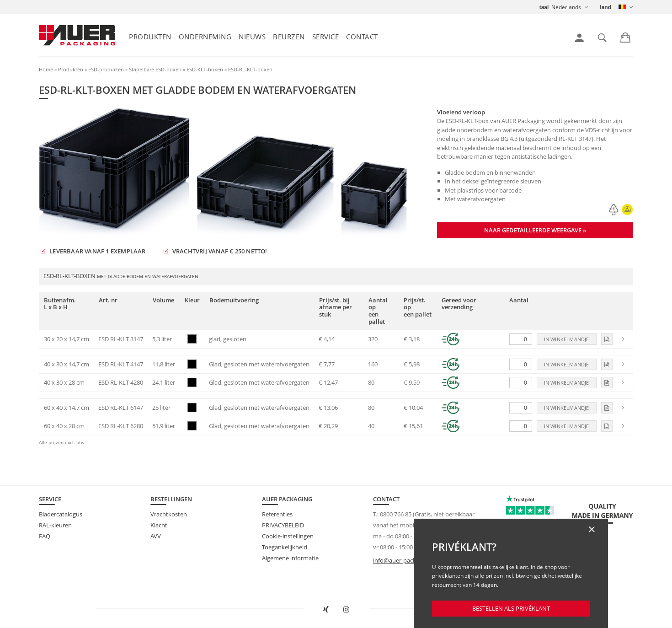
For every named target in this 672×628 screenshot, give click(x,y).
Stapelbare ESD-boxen (155, 69)
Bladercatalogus (61, 514)
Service (326, 37)
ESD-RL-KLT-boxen (250, 69)
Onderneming (205, 37)
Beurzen (289, 37)
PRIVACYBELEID (283, 525)
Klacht (159, 525)
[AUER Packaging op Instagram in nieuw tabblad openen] (347, 610)
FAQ (45, 536)
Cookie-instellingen (288, 536)
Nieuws (252, 37)
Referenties (277, 514)
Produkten (150, 37)
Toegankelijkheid (285, 547)
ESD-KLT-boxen (205, 69)
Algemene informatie (290, 558)
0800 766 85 (396, 514)
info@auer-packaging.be (406, 560)
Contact (362, 37)
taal (544, 7)
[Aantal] (521, 339)
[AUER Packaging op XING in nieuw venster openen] (326, 610)
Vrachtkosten (169, 514)
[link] (579, 38)
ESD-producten (106, 69)
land (605, 7)
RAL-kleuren (55, 525)
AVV (156, 536)
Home (46, 69)
